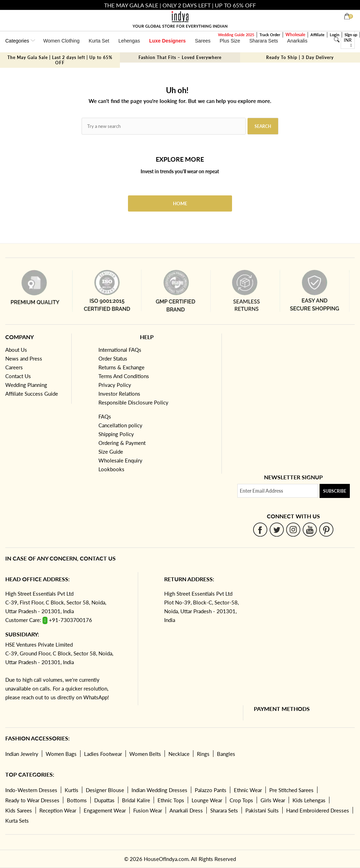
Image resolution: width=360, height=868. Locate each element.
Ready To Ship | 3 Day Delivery (300, 57)
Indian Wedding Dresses (159, 790)
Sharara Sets (264, 41)
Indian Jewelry (22, 754)
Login (335, 35)
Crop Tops (241, 800)
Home (180, 203)
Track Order (270, 35)
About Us (16, 350)
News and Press (24, 358)
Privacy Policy (115, 385)
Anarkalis (297, 41)
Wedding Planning (26, 385)
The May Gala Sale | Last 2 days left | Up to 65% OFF (60, 60)
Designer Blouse (105, 790)
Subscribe (335, 491)
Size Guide (111, 452)
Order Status (113, 358)
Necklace (179, 754)
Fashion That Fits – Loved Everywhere (180, 57)
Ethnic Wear (248, 790)
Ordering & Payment (122, 443)
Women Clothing (61, 41)
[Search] (337, 40)
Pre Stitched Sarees (291, 790)
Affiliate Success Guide (32, 394)
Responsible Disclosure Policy (133, 402)
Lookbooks (111, 469)
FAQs (105, 416)
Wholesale (295, 35)
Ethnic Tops (171, 800)
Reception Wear (58, 810)
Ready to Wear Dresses (32, 800)
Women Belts (145, 754)
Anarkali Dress (186, 810)
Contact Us (18, 376)
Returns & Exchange (121, 367)
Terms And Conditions (124, 376)
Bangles (226, 754)
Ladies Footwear (103, 754)
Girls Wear (273, 800)
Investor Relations (119, 394)
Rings (203, 754)
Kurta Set (99, 41)
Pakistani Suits (262, 810)
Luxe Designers (167, 41)
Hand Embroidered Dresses (318, 810)
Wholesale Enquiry (120, 460)
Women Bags (61, 754)
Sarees (202, 41)
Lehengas (129, 41)
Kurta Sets (17, 821)
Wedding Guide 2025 (236, 35)
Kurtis (72, 790)
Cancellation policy (120, 425)
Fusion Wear (148, 810)
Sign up (351, 35)
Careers (14, 367)
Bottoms (77, 800)
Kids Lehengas (309, 800)
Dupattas (104, 800)
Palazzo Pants (211, 790)
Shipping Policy (116, 434)
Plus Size (230, 41)
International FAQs (120, 350)
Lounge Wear (207, 800)
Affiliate (317, 35)
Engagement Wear (105, 810)
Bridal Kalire (136, 800)
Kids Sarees (19, 810)
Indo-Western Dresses (31, 790)
